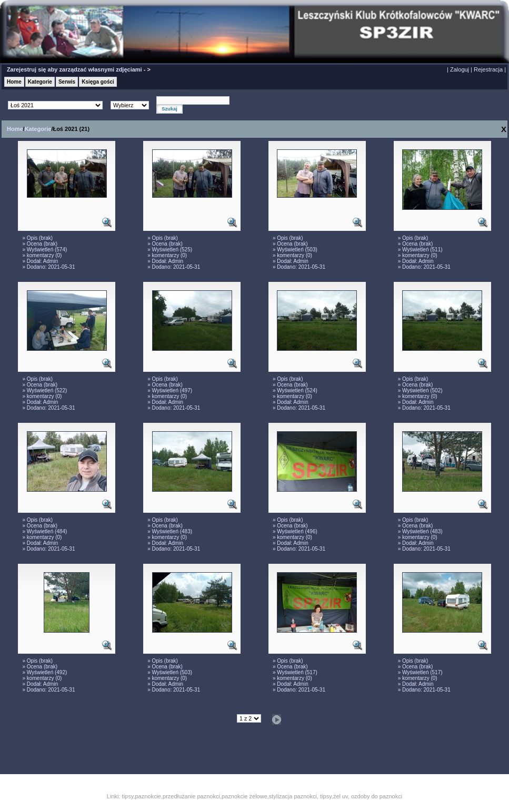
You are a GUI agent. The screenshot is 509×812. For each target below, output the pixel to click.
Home (14, 82)
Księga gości (98, 82)
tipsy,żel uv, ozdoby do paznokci (361, 796)
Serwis (67, 82)
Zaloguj (460, 69)
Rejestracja (488, 69)
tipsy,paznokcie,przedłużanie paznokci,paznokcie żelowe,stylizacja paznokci (219, 796)
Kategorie (40, 82)
